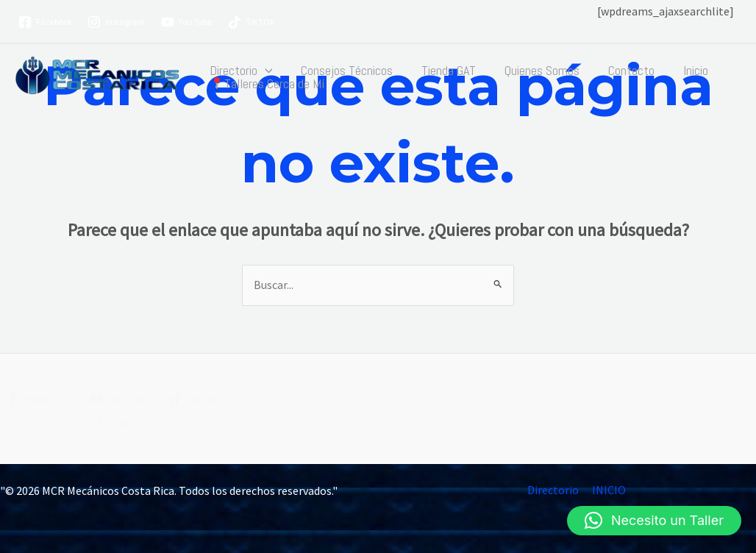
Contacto (622, 71)
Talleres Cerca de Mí (266, 84)
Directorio (240, 71)
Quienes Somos (535, 71)
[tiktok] (193, 399)
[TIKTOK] (252, 22)
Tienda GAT (443, 71)
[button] (264, 71)
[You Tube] (186, 22)
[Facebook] (45, 22)
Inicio (684, 71)
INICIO (608, 490)
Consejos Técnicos (344, 71)
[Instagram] (117, 22)
